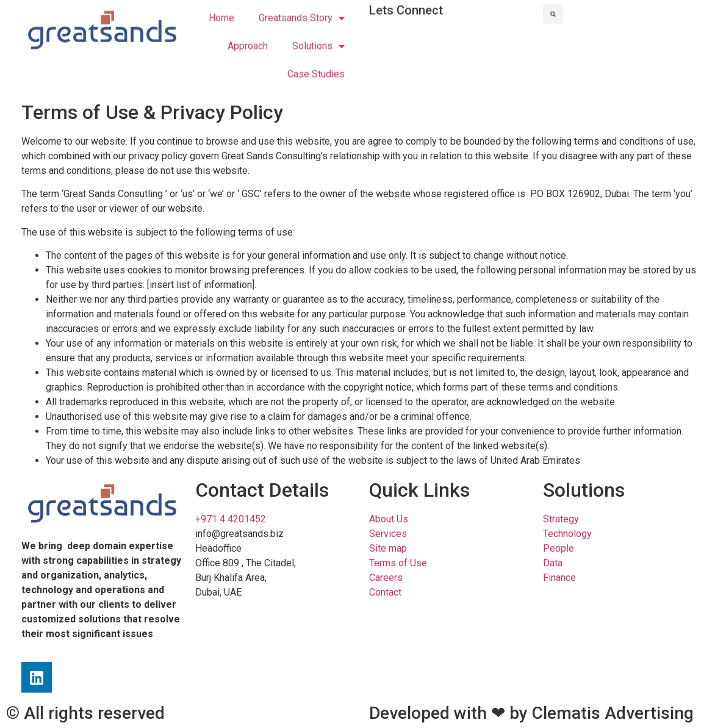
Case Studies (316, 65)
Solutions (318, 37)
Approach (248, 37)
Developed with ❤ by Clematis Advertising (531, 713)
